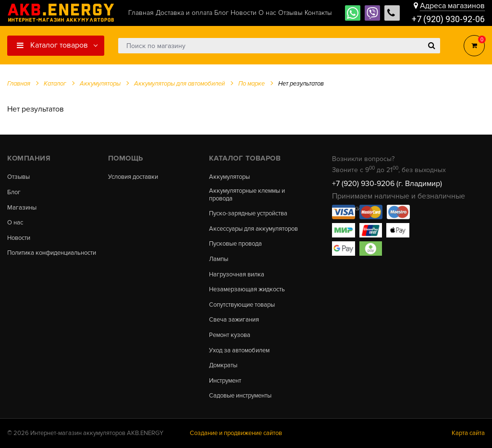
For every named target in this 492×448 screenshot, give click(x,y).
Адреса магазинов (452, 6)
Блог (14, 193)
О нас (15, 223)
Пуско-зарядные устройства (248, 214)
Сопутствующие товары (242, 305)
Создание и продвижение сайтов (236, 433)
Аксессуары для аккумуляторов (253, 229)
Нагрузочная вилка (237, 275)
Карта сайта (468, 433)
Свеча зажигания (234, 320)
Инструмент (225, 381)
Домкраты (223, 366)
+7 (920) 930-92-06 (448, 19)
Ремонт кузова (230, 335)
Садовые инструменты (240, 396)
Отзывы (18, 177)
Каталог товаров (52, 45)
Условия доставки (133, 177)
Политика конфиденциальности (52, 253)
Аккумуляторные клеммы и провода (247, 195)
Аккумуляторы (229, 177)
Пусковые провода (235, 244)
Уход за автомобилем (239, 351)
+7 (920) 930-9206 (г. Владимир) (387, 184)
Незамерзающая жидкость (247, 290)
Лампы (219, 259)
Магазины (22, 208)
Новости (19, 238)
